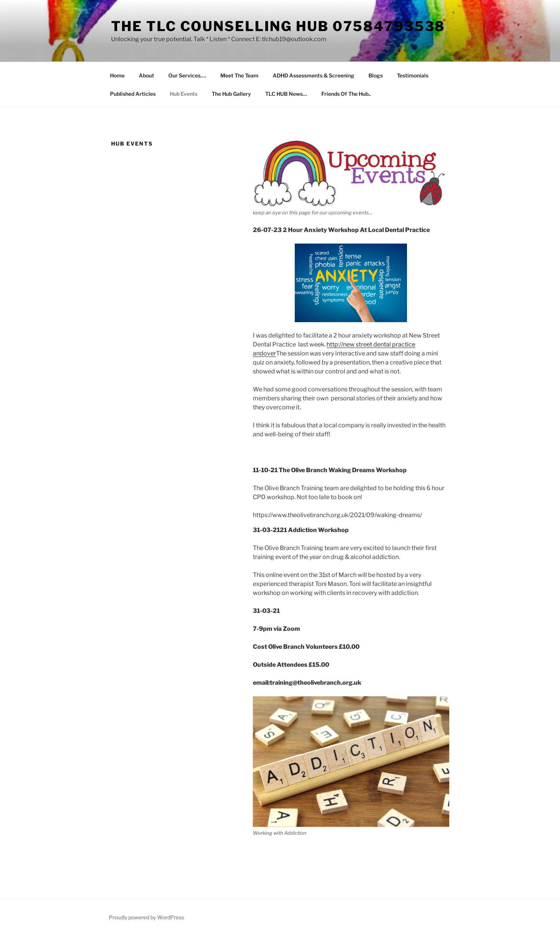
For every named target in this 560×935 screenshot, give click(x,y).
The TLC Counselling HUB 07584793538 (278, 26)
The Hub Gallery (231, 94)
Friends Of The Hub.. (346, 94)
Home (117, 75)
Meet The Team (239, 75)
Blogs (376, 75)
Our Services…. (187, 75)
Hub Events (184, 94)
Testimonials (413, 75)
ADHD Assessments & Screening (313, 75)
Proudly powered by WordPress (146, 917)
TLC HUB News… (286, 94)
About (146, 75)
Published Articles (133, 94)
